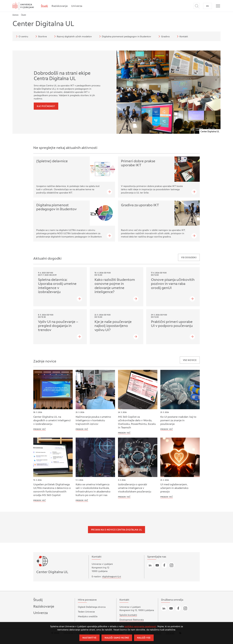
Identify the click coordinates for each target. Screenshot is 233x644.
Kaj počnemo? (46, 106)
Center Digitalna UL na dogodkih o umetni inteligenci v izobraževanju (52, 421)
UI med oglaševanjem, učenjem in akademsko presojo (174, 488)
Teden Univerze (86, 612)
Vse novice (190, 360)
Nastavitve (89, 638)
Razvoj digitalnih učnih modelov (73, 36)
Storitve (41, 36)
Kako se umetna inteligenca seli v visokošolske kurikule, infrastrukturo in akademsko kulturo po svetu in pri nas (93, 490)
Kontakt (182, 36)
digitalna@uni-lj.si (112, 577)
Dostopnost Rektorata (132, 620)
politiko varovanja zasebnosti (140, 627)
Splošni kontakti (128, 615)
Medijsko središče (88, 617)
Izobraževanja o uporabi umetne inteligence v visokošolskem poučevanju (135, 488)
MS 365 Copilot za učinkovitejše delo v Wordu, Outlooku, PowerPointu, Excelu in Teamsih (137, 422)
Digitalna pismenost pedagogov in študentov (125, 36)
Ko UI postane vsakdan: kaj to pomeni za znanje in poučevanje (178, 421)
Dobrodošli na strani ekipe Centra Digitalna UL (62, 76)
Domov (16, 15)
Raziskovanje (60, 6)
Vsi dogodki (189, 258)
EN (208, 6)
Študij (44, 6)
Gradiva (164, 36)
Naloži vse (144, 638)
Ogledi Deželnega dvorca (92, 607)
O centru (22, 36)
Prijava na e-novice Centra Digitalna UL (117, 530)
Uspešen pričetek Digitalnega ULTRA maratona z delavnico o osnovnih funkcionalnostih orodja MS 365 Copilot (52, 490)
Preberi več (40, 429)
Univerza (77, 6)
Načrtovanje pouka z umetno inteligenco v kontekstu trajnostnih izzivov (93, 421)
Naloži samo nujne (117, 638)
